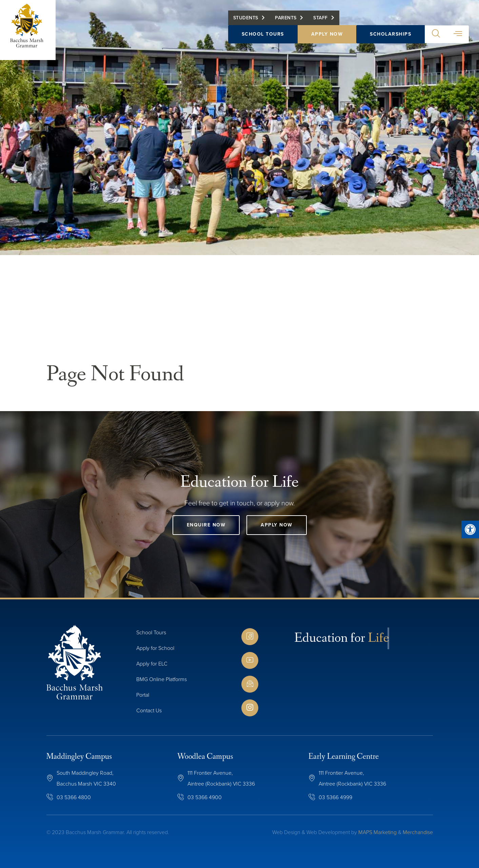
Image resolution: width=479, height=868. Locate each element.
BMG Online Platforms (162, 679)
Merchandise (418, 832)
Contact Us (149, 710)
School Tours (263, 39)
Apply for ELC (152, 664)
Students (246, 23)
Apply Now (327, 39)
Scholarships (391, 39)
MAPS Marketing (377, 832)
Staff (321, 23)
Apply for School (155, 648)
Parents (286, 23)
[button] (436, 39)
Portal (143, 695)
